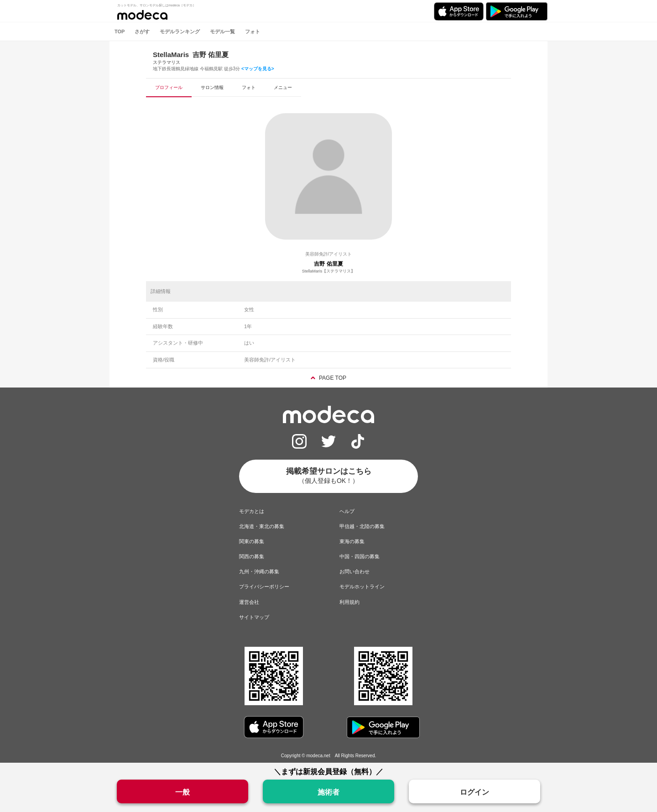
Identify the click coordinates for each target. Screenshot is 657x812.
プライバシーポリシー (264, 587)
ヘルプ (347, 511)
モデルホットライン (362, 587)
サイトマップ (254, 617)
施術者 (328, 792)
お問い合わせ (355, 571)
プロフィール (169, 87)
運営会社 (249, 602)
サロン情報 (212, 87)
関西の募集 (252, 556)
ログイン (474, 792)
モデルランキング (180, 31)
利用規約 (349, 602)
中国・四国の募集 (360, 556)
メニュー (283, 87)
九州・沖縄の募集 (259, 571)
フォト (253, 31)
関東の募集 (252, 541)
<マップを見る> (258, 69)
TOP (120, 31)
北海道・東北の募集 (262, 526)
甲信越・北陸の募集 (362, 526)
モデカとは (252, 511)
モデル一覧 (222, 31)
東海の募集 (352, 541)
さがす (142, 31)
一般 (182, 792)
